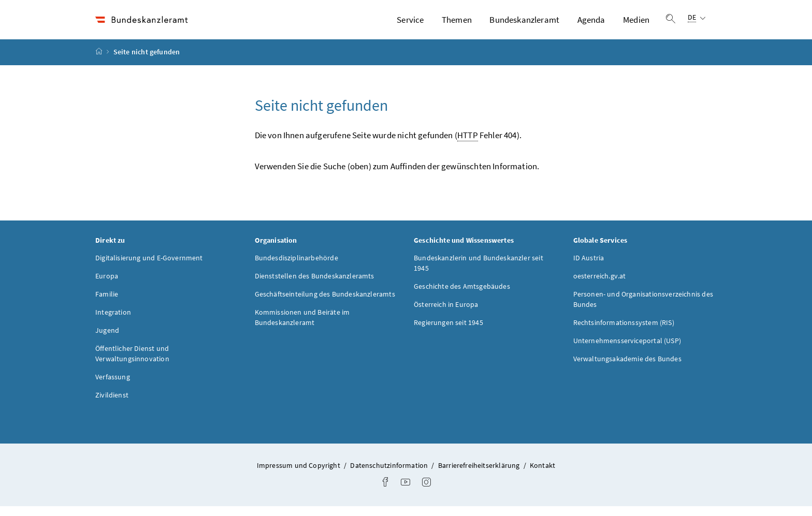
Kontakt (542, 475)
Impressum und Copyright (299, 475)
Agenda (591, 24)
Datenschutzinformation (390, 475)
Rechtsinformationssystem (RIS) (624, 332)
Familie (107, 303)
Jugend (107, 340)
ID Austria (589, 267)
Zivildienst (112, 404)
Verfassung (113, 386)
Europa (107, 285)
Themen (457, 24)
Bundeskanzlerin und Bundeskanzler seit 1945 (479, 272)
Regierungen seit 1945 (448, 332)
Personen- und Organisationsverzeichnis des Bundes (643, 308)
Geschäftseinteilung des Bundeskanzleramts (325, 303)
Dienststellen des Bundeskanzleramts (315, 285)
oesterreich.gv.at (600, 285)
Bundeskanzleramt (524, 24)
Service (410, 24)
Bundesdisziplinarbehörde (296, 267)
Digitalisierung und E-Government (149, 267)
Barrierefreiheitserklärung (480, 475)
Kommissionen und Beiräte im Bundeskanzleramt (302, 327)
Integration (113, 321)
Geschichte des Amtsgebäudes (462, 296)
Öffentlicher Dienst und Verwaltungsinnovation (132, 363)
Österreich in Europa (446, 314)
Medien (636, 24)
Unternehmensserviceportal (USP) (627, 350)
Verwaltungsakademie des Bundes (627, 368)
